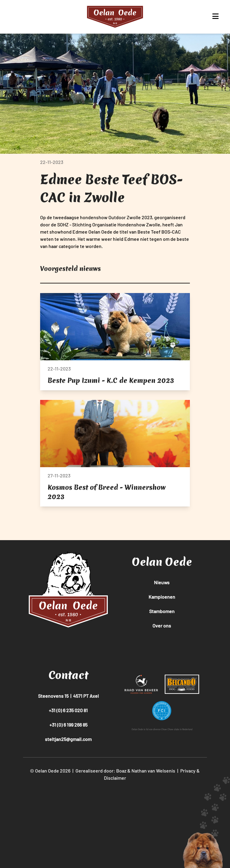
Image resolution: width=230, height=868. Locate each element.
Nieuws (162, 582)
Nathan (139, 771)
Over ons (162, 626)
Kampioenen (162, 597)
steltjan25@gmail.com (68, 739)
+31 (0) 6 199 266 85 (68, 725)
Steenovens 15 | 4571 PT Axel (68, 696)
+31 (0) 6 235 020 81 (68, 710)
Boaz (121, 771)
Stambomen (162, 611)
